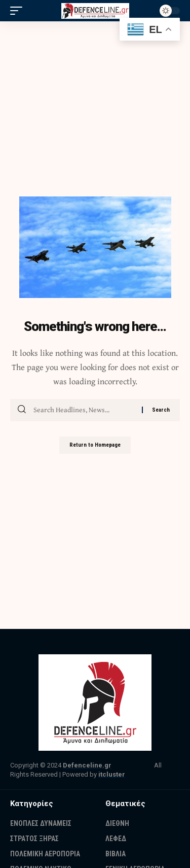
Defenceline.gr (87, 765)
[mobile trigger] (19, 11)
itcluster (112, 774)
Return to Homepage (95, 445)
